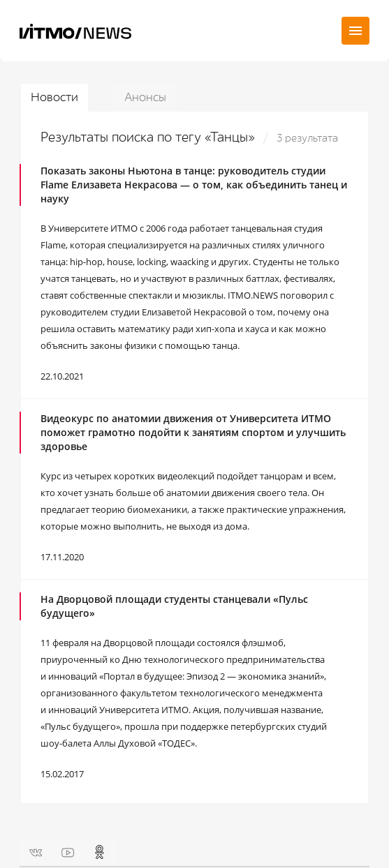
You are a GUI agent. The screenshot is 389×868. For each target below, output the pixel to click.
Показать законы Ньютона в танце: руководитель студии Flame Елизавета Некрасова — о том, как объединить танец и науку (194, 185)
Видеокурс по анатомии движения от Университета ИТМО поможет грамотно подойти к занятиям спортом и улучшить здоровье (193, 432)
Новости (54, 97)
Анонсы (145, 97)
